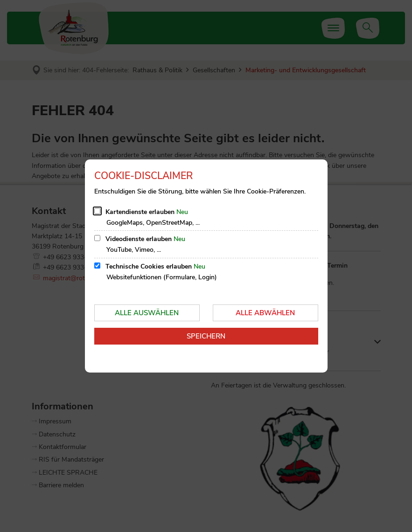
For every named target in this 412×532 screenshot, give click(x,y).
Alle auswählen (147, 313)
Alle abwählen (265, 313)
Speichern (206, 336)
